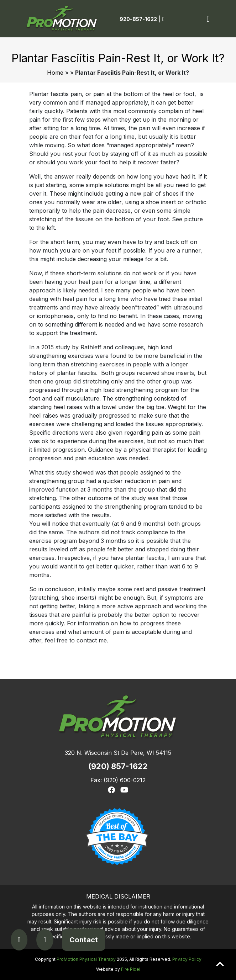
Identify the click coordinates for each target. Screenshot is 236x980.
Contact (84, 940)
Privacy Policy (187, 959)
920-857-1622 (138, 19)
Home (55, 73)
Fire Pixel (131, 969)
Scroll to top (220, 964)
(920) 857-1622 (118, 766)
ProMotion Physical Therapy (86, 959)
